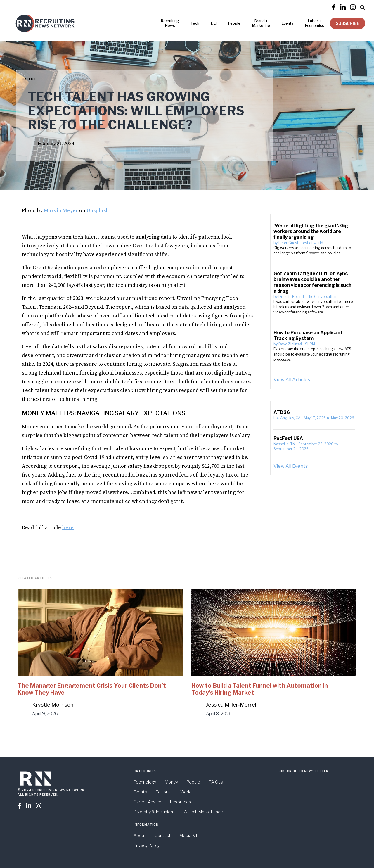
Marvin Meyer (61, 211)
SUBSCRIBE (348, 23)
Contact (163, 835)
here (68, 528)
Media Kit (188, 835)
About (140, 835)
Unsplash (98, 211)
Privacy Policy (147, 845)
